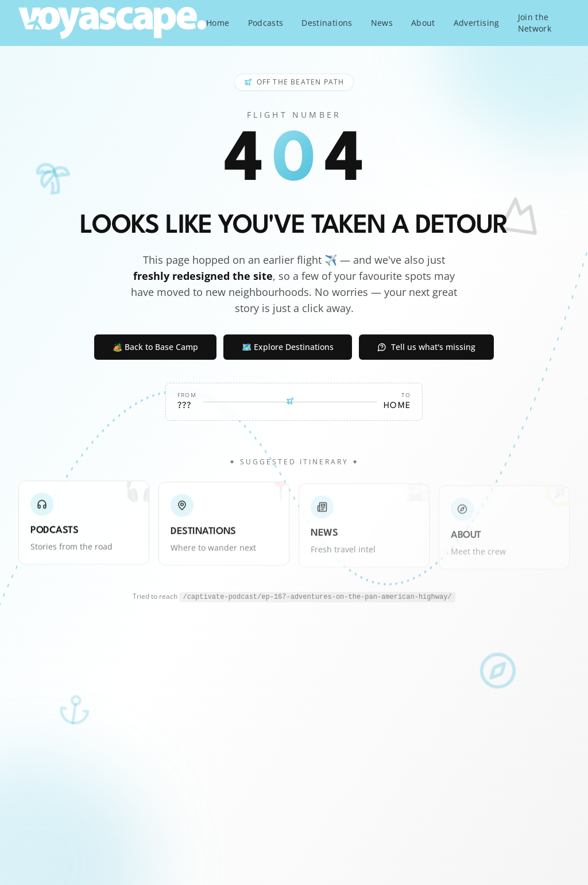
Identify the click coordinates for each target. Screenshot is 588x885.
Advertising (477, 23)
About (423, 23)
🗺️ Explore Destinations (288, 347)
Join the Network (535, 23)
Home (218, 23)
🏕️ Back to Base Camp (155, 347)
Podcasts (266, 23)
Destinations (327, 23)
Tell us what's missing (426, 347)
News (382, 23)
